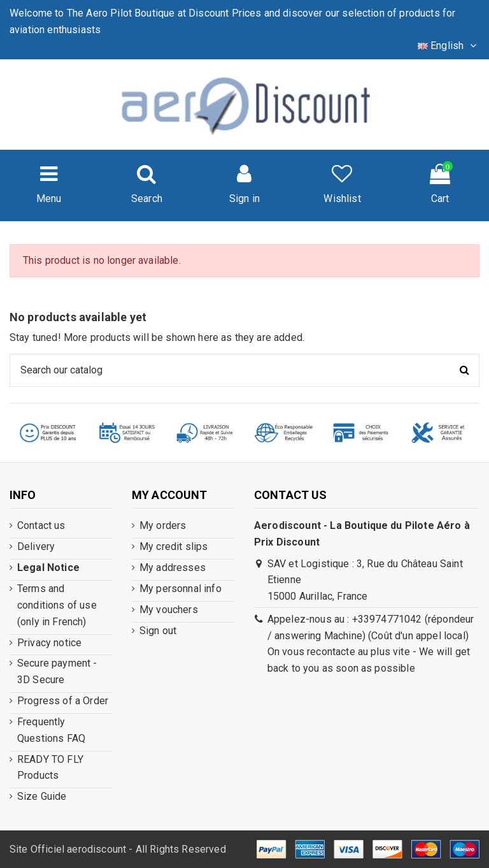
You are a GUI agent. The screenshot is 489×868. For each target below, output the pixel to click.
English (449, 46)
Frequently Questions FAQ (51, 730)
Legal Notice (48, 568)
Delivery (36, 546)
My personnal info (181, 589)
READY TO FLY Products (50, 768)
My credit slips (174, 546)
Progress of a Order (63, 701)
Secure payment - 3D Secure (57, 671)
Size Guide (42, 796)
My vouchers (169, 610)
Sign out (158, 631)
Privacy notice (49, 643)
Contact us (41, 525)
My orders (163, 525)
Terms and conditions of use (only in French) (57, 605)
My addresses (173, 568)
